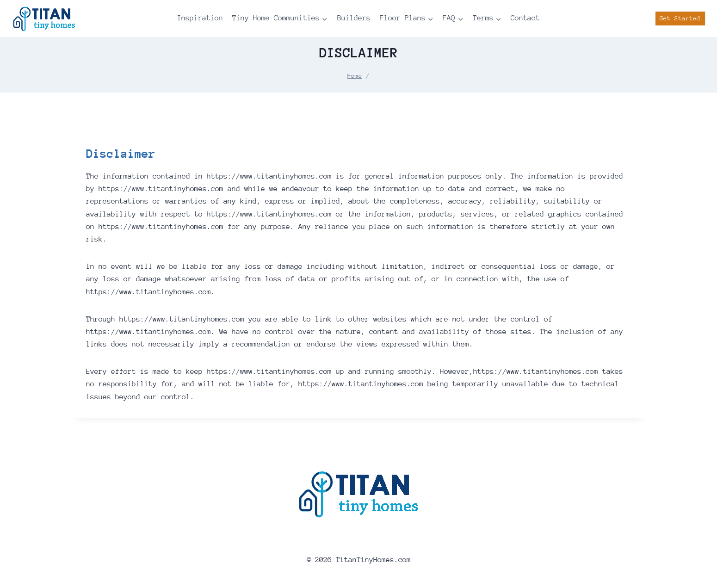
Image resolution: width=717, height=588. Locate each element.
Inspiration (200, 18)
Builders (354, 18)
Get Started (680, 18)
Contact (525, 18)
